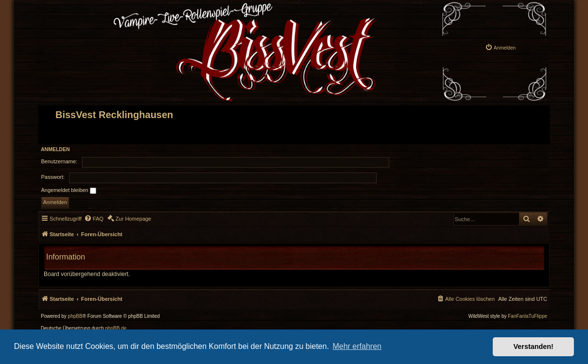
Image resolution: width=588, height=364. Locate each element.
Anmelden (55, 149)
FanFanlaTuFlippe (527, 316)
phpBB (75, 316)
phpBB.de (116, 329)
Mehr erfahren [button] (357, 346)
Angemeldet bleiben (69, 191)
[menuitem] (500, 47)
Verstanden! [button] (534, 347)
